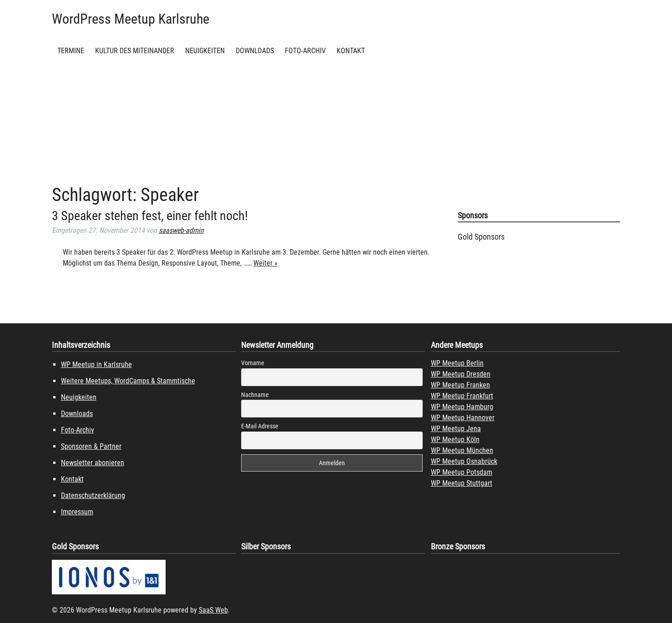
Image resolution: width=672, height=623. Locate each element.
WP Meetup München (462, 450)
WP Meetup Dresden (461, 374)
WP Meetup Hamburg (462, 407)
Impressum (77, 512)
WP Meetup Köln (455, 440)
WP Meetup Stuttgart (462, 483)
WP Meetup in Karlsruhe (96, 364)
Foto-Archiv (305, 51)
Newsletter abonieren (93, 463)
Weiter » (265, 263)
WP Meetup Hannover (463, 418)
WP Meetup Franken (460, 385)
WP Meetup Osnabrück (464, 461)
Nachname (255, 395)
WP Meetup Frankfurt (462, 396)
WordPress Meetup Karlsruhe (131, 19)
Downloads (255, 51)
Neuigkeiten (205, 51)
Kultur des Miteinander (135, 51)
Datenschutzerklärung (93, 495)
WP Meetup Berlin (457, 363)
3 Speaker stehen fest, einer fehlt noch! (150, 216)
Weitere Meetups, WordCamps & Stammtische (128, 381)
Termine (71, 51)
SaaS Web (213, 610)
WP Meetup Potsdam (462, 472)
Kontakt (351, 51)
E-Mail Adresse (260, 426)
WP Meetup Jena (456, 429)
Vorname (253, 363)
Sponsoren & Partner (91, 446)
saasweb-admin (181, 230)
